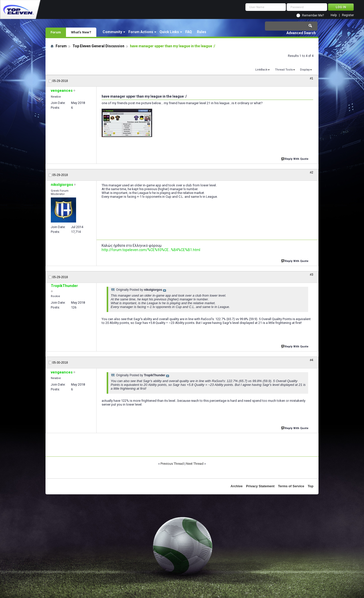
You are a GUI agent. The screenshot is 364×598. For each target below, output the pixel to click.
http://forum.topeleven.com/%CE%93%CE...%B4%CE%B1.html (151, 250)
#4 (312, 360)
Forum (56, 32)
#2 (312, 172)
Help (334, 15)
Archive (237, 486)
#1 (312, 78)
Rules (202, 32)
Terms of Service (291, 486)
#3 (312, 275)
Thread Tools (284, 70)
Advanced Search (301, 33)
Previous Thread (172, 464)
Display (305, 70)
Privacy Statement (260, 486)
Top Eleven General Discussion (98, 46)
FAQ (189, 32)
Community (112, 32)
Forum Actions (141, 32)
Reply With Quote (295, 158)
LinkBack (261, 70)
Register (348, 15)
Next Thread (195, 464)
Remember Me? (313, 15)
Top (311, 486)
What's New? (81, 32)
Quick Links (169, 32)
